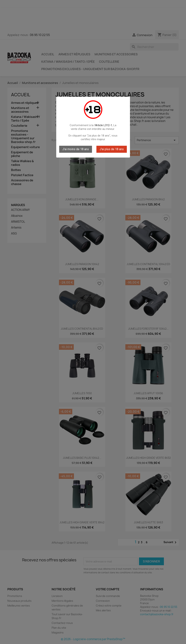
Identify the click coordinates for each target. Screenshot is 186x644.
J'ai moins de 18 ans (76, 149)
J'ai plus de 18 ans (112, 149)
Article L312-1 (104, 125)
